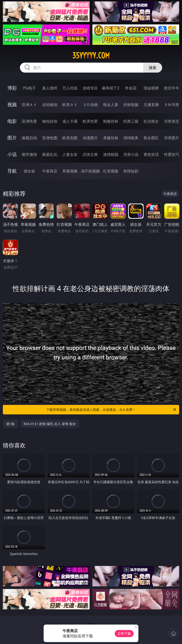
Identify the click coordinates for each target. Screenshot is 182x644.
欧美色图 (70, 138)
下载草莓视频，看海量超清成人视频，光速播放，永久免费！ (111, 410)
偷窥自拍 (29, 138)
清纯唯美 (131, 138)
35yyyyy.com (91, 56)
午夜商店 (50, 171)
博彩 (12, 88)
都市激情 (29, 154)
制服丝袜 (111, 121)
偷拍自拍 (50, 121)
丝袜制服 (131, 105)
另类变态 (172, 121)
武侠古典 (90, 154)
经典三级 (131, 121)
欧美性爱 (90, 121)
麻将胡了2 (111, 88)
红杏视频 (111, 171)
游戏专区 (90, 88)
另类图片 (172, 138)
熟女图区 (151, 138)
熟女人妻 (111, 105)
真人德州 (50, 88)
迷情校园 (111, 154)
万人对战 (70, 88)
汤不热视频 (90, 171)
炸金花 (131, 88)
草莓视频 (70, 171)
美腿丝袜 (111, 138)
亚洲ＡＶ (29, 105)
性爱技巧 (172, 154)
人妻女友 (70, 154)
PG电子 (29, 88)
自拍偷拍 (50, 105)
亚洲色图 (50, 138)
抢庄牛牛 (172, 88)
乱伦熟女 (151, 121)
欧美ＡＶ (70, 105)
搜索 (153, 68)
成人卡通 (70, 121)
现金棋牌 (151, 88)
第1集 (10, 424)
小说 (12, 154)
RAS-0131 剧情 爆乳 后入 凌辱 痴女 (50, 424)
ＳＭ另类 (172, 105)
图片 (12, 138)
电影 (12, 121)
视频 (12, 104)
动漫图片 (90, 138)
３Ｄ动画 (90, 105)
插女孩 (29, 171)
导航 (12, 171)
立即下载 (124, 633)
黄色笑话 (151, 154)
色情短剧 (131, 171)
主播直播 (151, 105)
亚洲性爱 (29, 121)
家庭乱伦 (50, 154)
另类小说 (131, 154)
